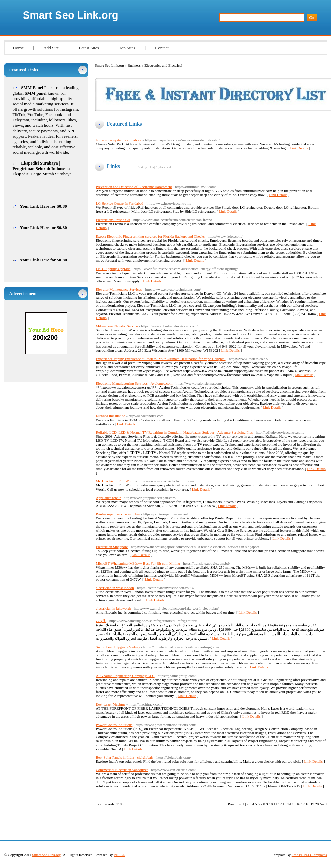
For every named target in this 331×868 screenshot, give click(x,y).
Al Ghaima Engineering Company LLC (125, 676)
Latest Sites (89, 48)
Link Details (299, 148)
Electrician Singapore (112, 547)
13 (284, 804)
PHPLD (119, 855)
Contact (162, 48)
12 (280, 804)
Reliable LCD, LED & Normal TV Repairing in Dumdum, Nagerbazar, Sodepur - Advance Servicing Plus (175, 432)
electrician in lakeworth (114, 608)
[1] (244, 804)
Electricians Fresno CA (113, 220)
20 (317, 804)
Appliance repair (109, 498)
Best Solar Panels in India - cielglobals (125, 757)
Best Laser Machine (111, 704)
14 (289, 804)
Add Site (51, 48)
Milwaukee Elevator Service (117, 326)
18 (308, 804)
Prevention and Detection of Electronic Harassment (134, 187)
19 (312, 804)
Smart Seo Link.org (71, 15)
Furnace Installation (111, 416)
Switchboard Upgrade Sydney (118, 647)
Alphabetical (163, 167)
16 (298, 804)
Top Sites (127, 48)
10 (271, 804)
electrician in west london (115, 588)
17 (303, 804)
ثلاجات (101, 621)
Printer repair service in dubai (118, 514)
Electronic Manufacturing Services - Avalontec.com (134, 383)
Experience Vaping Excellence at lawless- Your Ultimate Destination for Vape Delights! (161, 359)
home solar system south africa (119, 140)
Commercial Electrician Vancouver (122, 770)
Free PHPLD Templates (309, 855)
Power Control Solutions (114, 725)
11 (275, 804)
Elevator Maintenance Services (119, 289)
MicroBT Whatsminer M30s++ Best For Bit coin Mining (138, 563)
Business (134, 65)
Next (323, 804)
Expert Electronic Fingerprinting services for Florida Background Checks (151, 236)
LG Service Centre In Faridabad (120, 203)
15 (294, 804)
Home (18, 48)
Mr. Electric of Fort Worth (115, 481)
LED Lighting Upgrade (113, 269)
